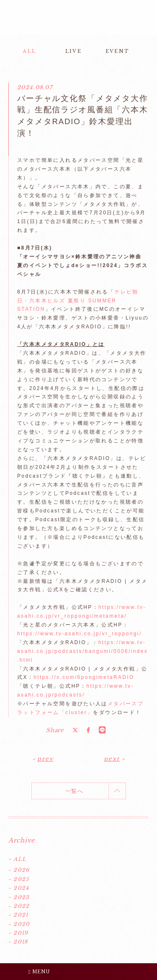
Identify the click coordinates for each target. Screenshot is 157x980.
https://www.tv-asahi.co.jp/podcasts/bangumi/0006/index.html (82, 651)
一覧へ (74, 791)
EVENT (117, 51)
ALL (29, 51)
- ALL (17, 859)
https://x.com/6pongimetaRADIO (84, 677)
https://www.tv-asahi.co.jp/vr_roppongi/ (80, 634)
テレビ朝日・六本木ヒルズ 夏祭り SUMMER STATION (78, 301)
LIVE (73, 51)
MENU (39, 972)
